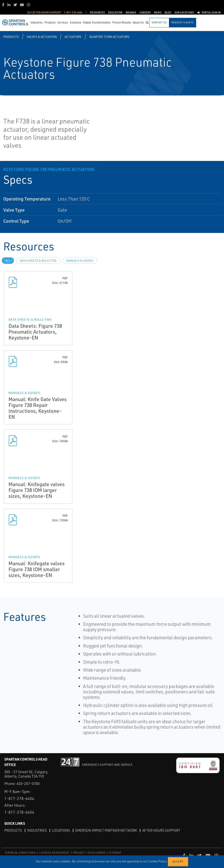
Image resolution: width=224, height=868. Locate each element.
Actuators (73, 37)
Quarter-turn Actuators (109, 37)
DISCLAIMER (97, 853)
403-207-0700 (28, 784)
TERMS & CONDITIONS (20, 853)
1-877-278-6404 (19, 798)
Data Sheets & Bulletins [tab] (38, 261)
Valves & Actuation (42, 37)
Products (11, 37)
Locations (61, 830)
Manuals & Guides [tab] (80, 261)
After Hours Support (161, 830)
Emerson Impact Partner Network (106, 830)
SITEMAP (115, 853)
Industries (37, 830)
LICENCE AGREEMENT (55, 853)
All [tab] (8, 261)
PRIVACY (79, 853)
